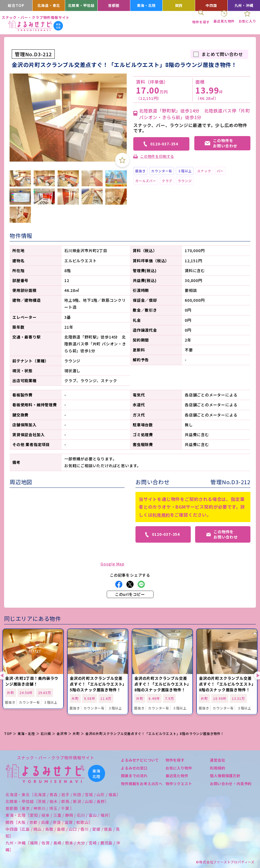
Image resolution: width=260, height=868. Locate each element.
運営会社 (218, 760)
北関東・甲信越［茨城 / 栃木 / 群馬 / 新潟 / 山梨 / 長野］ (57, 801)
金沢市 (62, 733)
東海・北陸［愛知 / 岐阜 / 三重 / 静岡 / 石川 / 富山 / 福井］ (59, 815)
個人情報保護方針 (226, 776)
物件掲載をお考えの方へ (141, 786)
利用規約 (162, 515)
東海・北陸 (146, 5)
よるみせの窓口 (135, 768)
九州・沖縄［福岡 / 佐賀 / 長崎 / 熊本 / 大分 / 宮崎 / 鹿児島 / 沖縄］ (63, 846)
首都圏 (114, 5)
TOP (8, 733)
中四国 (211, 5)
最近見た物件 (178, 776)
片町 (76, 733)
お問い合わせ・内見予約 (230, 786)
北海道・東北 (49, 5)
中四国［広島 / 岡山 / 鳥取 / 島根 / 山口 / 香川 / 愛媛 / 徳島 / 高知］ (63, 832)
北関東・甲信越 (81, 5)
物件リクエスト (180, 784)
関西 (179, 5)
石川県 (46, 733)
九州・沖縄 (244, 5)
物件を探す (176, 760)
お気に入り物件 (180, 768)
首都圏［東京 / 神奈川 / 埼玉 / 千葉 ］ (40, 808)
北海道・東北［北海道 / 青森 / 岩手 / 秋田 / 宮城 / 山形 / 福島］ (63, 794)
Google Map (112, 564)
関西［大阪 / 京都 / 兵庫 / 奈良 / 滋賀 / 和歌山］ (49, 822)
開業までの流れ (135, 776)
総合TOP (16, 5)
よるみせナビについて (141, 760)
